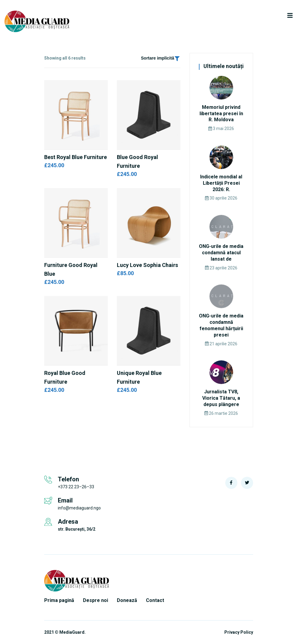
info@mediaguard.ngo (79, 508)
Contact (155, 600)
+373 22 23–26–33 (76, 487)
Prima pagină (59, 600)
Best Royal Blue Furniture (76, 157)
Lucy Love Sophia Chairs (147, 265)
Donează (127, 600)
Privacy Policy (239, 632)
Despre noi (96, 600)
